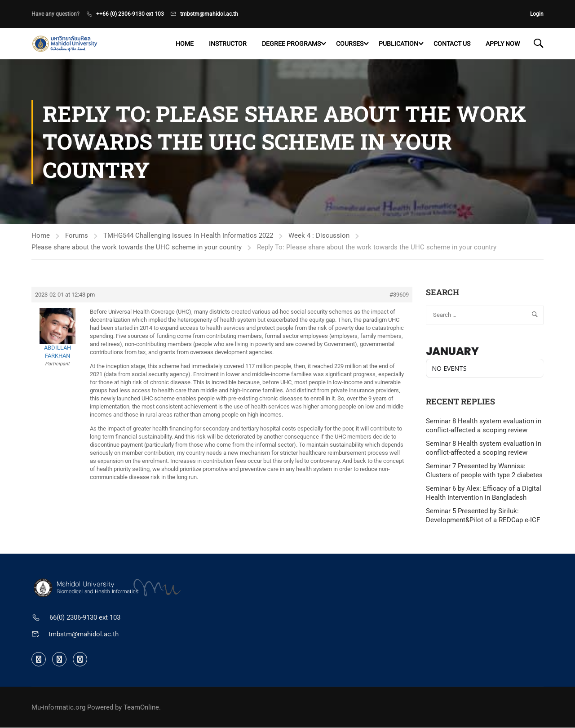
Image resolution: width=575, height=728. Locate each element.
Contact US (452, 44)
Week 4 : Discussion (319, 235)
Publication (398, 44)
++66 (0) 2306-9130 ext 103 (130, 14)
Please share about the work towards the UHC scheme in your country (137, 247)
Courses (350, 44)
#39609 (399, 295)
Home (185, 44)
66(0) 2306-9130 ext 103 (85, 618)
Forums (77, 235)
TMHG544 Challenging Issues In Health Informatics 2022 (188, 235)
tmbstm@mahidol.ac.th (209, 14)
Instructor (228, 44)
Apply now (503, 44)
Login (537, 14)
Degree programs (291, 44)
